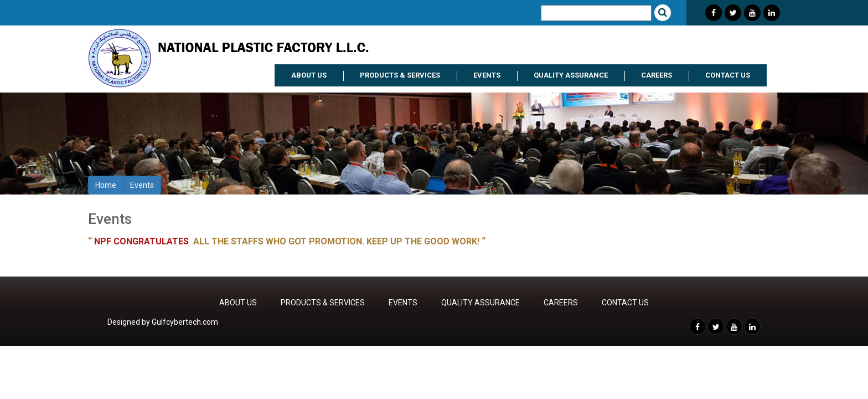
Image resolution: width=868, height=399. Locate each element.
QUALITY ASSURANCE (571, 75)
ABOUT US (309, 75)
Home (106, 185)
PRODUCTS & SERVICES (400, 75)
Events (142, 185)
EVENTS (487, 75)
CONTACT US (728, 75)
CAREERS (657, 75)
